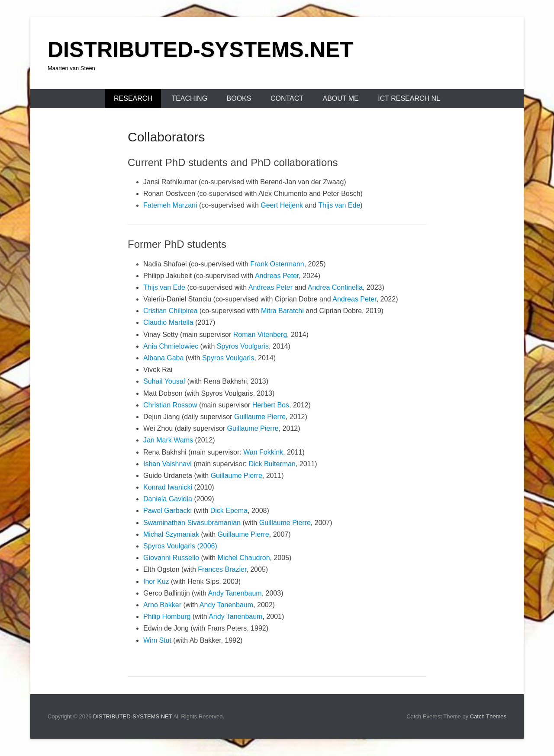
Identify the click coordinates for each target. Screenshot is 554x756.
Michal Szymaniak (171, 534)
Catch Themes (488, 716)
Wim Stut (157, 640)
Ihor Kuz (156, 581)
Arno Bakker (162, 605)
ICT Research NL (409, 98)
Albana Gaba (163, 358)
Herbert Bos (271, 405)
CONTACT (287, 98)
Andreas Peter (277, 276)
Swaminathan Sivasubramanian (192, 523)
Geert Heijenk (282, 205)
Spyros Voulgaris (243, 346)
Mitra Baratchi (282, 311)
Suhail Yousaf (164, 381)
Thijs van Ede (339, 205)
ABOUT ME (340, 98)
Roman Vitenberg (260, 335)
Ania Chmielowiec (171, 346)
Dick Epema (229, 511)
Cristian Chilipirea (170, 311)
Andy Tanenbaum (235, 593)
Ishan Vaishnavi (167, 464)
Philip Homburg (167, 617)
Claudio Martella (168, 322)
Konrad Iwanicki (168, 487)
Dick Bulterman (272, 464)
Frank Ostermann (277, 264)
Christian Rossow (170, 405)
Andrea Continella (335, 287)
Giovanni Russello (171, 558)
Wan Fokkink (263, 452)
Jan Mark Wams (168, 440)
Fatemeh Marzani (170, 205)
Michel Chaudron (244, 558)
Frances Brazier (222, 569)
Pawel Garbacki (169, 511)
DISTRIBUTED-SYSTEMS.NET (200, 50)
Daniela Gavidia (168, 499)
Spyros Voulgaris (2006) (180, 546)
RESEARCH (133, 98)
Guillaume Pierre (260, 417)
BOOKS (239, 98)
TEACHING (189, 98)
